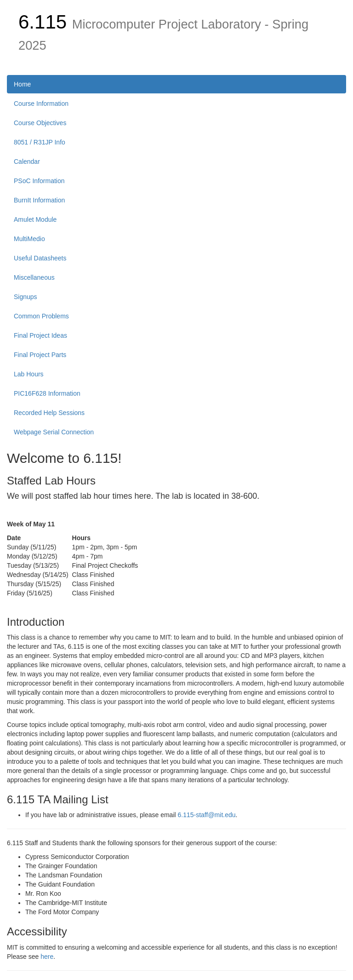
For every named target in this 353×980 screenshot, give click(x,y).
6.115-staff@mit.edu (207, 815)
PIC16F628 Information (47, 393)
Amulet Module (35, 219)
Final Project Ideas (40, 335)
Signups (26, 297)
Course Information (41, 104)
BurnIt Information (39, 200)
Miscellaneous (34, 277)
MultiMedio (29, 239)
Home (22, 84)
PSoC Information (39, 181)
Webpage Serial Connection (54, 432)
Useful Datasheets (40, 258)
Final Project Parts (40, 355)
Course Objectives (40, 123)
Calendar (27, 161)
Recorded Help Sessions (49, 413)
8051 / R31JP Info (40, 142)
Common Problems (41, 316)
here (47, 957)
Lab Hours (29, 374)
